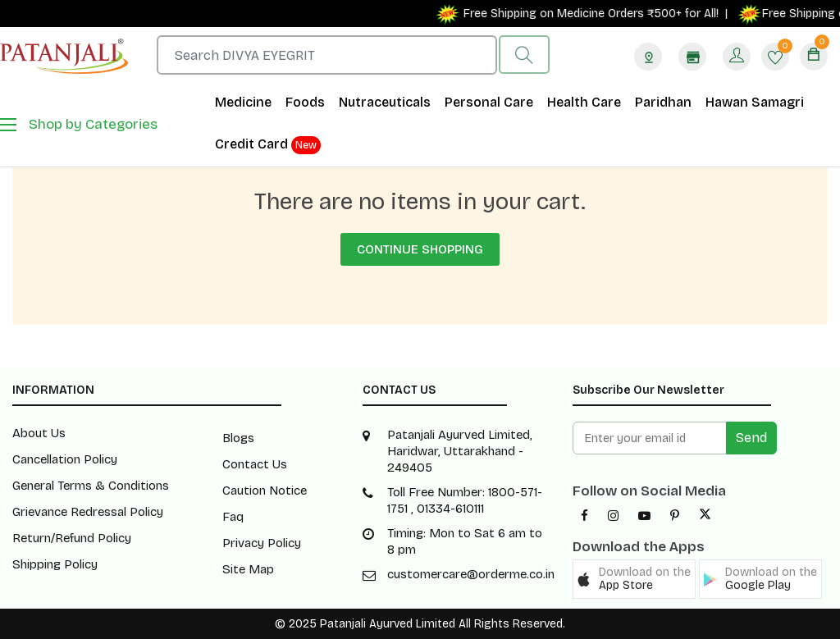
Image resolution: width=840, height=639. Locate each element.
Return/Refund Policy (72, 538)
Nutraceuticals (385, 102)
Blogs (238, 438)
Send (751, 438)
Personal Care (489, 102)
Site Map (248, 569)
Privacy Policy (262, 543)
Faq (233, 517)
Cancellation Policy (65, 459)
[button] (634, 579)
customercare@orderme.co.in (471, 574)
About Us (39, 433)
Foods (305, 102)
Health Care (584, 102)
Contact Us (255, 464)
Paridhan (663, 102)
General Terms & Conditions (91, 486)
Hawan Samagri (755, 102)
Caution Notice (265, 491)
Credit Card (268, 145)
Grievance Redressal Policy (88, 512)
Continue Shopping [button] (420, 249)
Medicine (243, 102)
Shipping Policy (55, 564)
